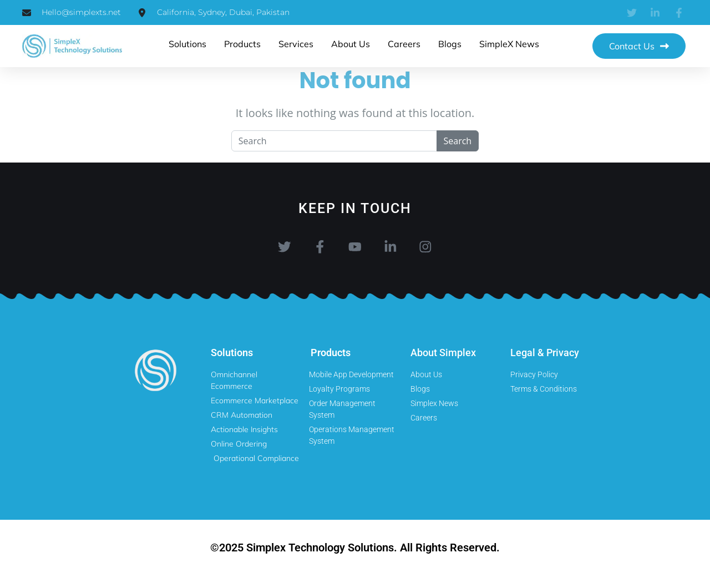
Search (458, 141)
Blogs (450, 44)
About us (351, 44)
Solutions (187, 44)
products (242, 44)
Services (296, 44)
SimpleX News (509, 44)
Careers (404, 44)
